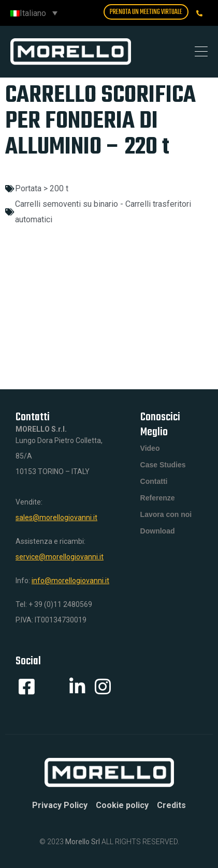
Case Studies (163, 465)
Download (158, 531)
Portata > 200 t (42, 188)
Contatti (154, 481)
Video (150, 448)
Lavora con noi (166, 514)
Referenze (158, 498)
